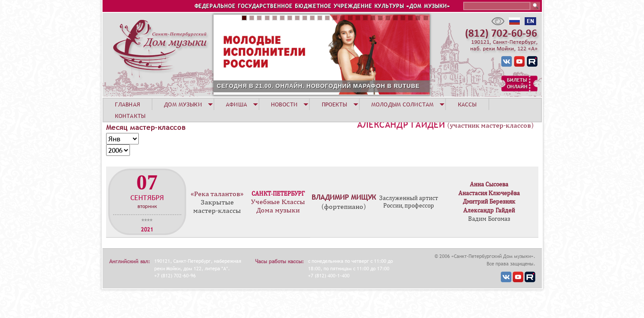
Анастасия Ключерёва (489, 193)
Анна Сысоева (489, 184)
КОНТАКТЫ (130, 116)
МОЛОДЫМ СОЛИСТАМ (402, 104)
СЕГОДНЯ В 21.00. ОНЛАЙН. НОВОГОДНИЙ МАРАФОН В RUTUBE (318, 86)
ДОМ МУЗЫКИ (183, 104)
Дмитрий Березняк (489, 202)
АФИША (236, 104)
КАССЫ (467, 104)
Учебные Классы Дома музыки (278, 206)
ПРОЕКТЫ (335, 104)
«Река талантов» (217, 194)
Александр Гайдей (401, 125)
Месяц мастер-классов (146, 127)
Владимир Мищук (344, 197)
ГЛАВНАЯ (128, 104)
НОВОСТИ (284, 104)
